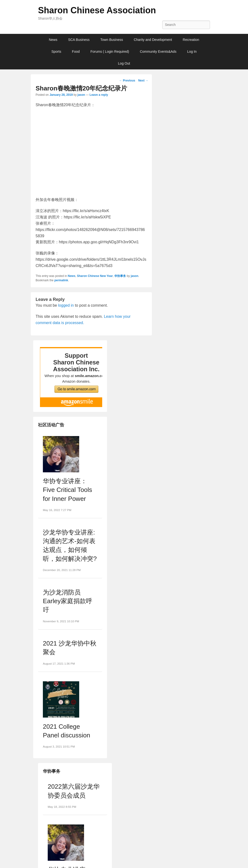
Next (143, 81)
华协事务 (120, 276)
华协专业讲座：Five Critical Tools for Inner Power (67, 490)
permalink (61, 280)
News (53, 40)
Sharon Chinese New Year (95, 276)
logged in (66, 305)
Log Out (124, 63)
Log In (192, 52)
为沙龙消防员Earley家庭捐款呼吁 (68, 601)
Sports (56, 52)
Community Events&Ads (158, 52)
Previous (127, 81)
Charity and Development (153, 40)
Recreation (191, 40)
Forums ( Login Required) (110, 52)
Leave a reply (99, 95)
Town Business (112, 40)
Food (76, 52)
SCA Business (79, 40)
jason (81, 95)
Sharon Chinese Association (97, 10)
